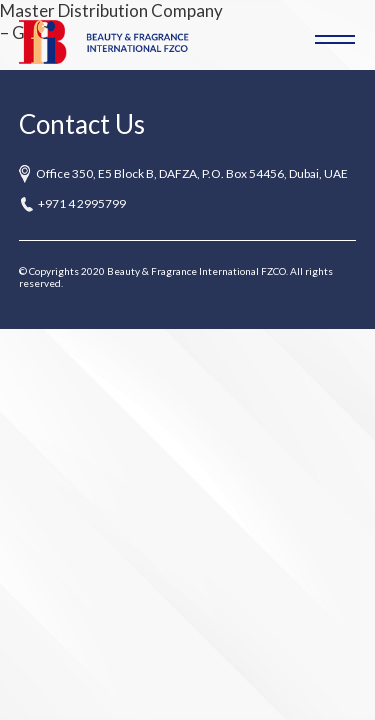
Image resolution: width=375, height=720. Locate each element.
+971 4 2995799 (82, 203)
